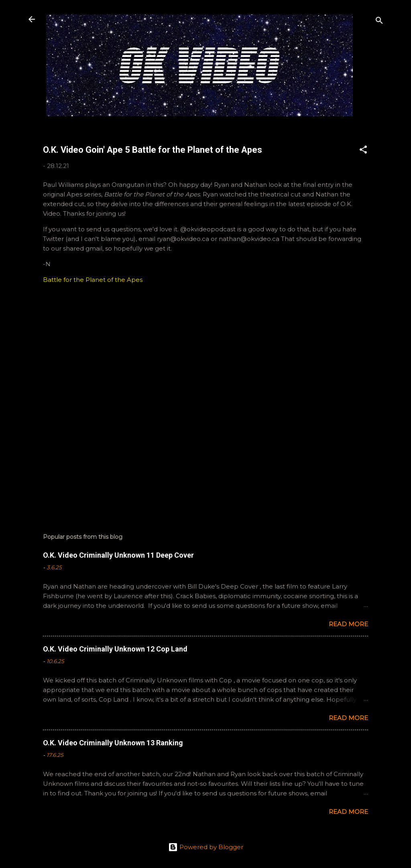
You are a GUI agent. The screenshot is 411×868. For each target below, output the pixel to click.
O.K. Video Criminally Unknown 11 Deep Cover (118, 555)
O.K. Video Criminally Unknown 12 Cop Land (115, 649)
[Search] (379, 22)
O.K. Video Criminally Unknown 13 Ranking (113, 743)
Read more (348, 624)
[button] (363, 151)
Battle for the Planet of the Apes (93, 280)
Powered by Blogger (206, 847)
